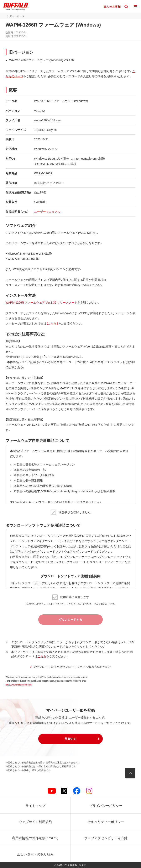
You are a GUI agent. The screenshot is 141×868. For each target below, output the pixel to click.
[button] (70, 739)
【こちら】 (52, 323)
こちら (42, 656)
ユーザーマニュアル (47, 212)
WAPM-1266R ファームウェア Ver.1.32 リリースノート (41, 302)
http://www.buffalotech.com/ (19, 685)
